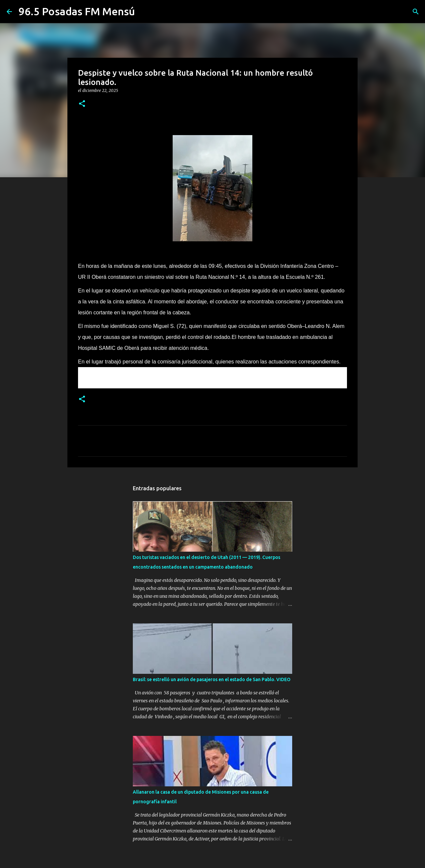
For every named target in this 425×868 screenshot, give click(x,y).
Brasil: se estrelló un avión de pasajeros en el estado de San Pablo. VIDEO (212, 679)
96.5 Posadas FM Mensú (77, 11)
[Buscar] (416, 12)
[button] (82, 104)
